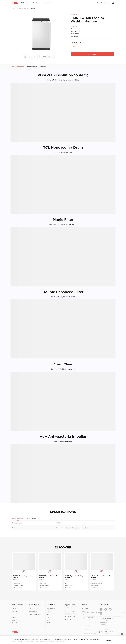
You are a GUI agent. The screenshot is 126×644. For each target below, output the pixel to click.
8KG (75, 46)
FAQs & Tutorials (70, 614)
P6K (48, 617)
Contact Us (68, 619)
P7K (48, 614)
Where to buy (92, 54)
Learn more (65, 641)
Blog (83, 614)
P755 (49, 623)
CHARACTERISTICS (18, 67)
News (84, 612)
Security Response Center (88, 618)
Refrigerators (33, 612)
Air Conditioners (34, 609)
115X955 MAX (51, 609)
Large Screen (16, 620)
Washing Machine (23, 8)
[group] (40, 33)
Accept (108, 640)
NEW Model (15, 609)
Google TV (15, 617)
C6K (48, 620)
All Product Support (71, 611)
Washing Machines (35, 614)
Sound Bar (15, 623)
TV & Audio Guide (70, 617)
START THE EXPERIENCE (104, 624)
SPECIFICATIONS (32, 67)
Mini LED (15, 612)
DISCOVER (43, 67)
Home (14, 8)
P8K (48, 612)
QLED (14, 614)
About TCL (85, 609)
